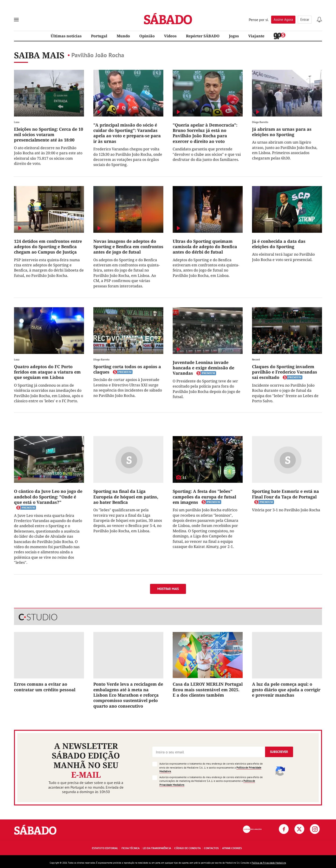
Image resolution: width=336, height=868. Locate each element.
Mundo (123, 36)
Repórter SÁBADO (203, 36)
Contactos (211, 848)
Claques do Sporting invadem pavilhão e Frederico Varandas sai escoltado (285, 372)
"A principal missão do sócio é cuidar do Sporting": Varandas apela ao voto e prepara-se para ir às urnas (127, 133)
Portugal (99, 36)
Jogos (234, 36)
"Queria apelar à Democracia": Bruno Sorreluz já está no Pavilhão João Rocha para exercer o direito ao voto (205, 133)
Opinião (147, 36)
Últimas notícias (66, 36)
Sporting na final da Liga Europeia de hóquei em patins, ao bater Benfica (126, 497)
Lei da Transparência (157, 848)
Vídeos (170, 36)
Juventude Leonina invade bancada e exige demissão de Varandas (203, 368)
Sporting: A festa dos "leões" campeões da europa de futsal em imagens (204, 497)
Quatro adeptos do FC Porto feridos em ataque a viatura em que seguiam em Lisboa (47, 372)
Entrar (305, 19)
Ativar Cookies (232, 848)
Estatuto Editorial (105, 848)
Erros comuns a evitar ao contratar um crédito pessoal (45, 687)
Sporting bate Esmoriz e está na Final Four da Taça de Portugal (285, 494)
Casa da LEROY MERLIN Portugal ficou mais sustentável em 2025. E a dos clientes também (208, 690)
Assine (283, 19)
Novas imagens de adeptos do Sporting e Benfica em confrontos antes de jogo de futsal (128, 247)
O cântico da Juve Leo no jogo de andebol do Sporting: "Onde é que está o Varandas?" (48, 497)
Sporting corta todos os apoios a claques (127, 369)
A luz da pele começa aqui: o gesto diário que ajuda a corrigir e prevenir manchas (286, 690)
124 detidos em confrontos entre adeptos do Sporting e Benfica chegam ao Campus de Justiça (48, 247)
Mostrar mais (168, 589)
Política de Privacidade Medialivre (269, 863)
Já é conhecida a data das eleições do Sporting (279, 244)
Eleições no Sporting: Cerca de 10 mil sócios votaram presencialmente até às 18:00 (49, 135)
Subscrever (279, 752)
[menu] (16, 20)
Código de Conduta (187, 848)
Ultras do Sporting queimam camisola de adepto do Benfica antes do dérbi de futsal (205, 247)
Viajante (256, 36)
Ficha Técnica (131, 848)
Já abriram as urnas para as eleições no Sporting (282, 132)
